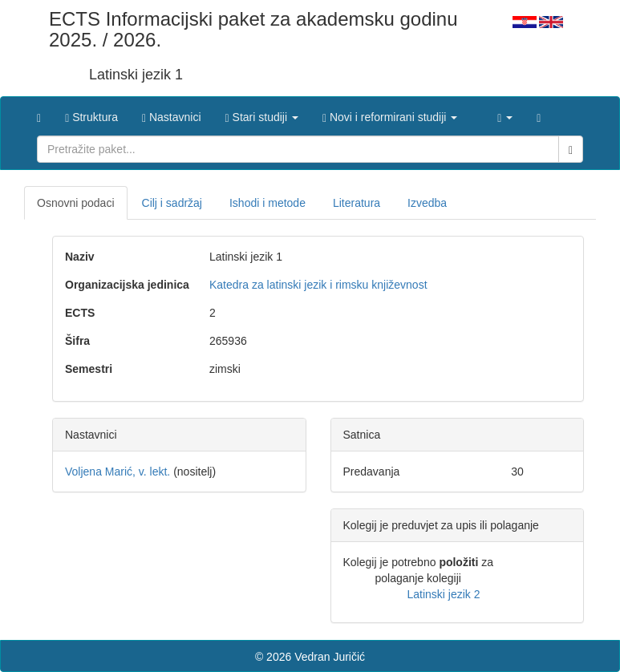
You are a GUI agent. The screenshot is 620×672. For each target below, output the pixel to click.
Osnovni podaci (76, 203)
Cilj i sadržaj (172, 203)
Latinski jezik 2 (444, 594)
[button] (262, 113)
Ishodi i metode (267, 203)
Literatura (357, 203)
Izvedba (427, 203)
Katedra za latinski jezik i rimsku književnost (318, 285)
